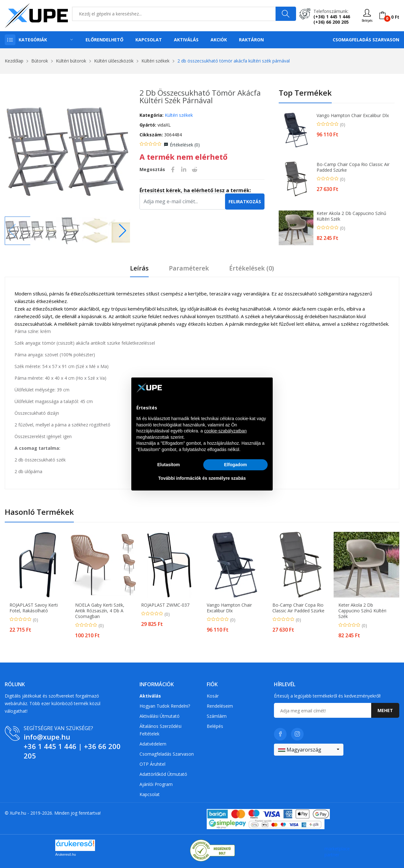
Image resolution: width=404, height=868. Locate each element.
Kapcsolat (149, 40)
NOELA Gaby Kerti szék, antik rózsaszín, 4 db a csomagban (100, 611)
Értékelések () (185, 145)
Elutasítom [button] (169, 465)
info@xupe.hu (47, 737)
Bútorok (40, 61)
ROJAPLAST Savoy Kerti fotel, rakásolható (34, 608)
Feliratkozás (245, 202)
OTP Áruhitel (152, 764)
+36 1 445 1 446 (50, 746)
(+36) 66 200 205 (331, 22)
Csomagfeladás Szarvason (366, 40)
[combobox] (309, 750)
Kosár (213, 696)
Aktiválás (186, 40)
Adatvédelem (153, 744)
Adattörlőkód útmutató (163, 774)
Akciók (219, 40)
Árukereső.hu (65, 854)
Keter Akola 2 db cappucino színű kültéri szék (351, 216)
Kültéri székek (155, 61)
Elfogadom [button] (235, 465)
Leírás (139, 268)
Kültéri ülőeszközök (114, 61)
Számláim (217, 716)
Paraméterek (189, 268)
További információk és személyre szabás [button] (202, 478)
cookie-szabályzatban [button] (226, 431)
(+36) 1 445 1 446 (332, 17)
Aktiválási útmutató (160, 716)
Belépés (215, 726)
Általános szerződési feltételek (160, 730)
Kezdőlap (14, 61)
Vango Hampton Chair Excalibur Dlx (353, 116)
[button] (123, 231)
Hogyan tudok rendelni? (165, 706)
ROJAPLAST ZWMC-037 (165, 605)
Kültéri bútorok (71, 61)
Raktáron (251, 40)
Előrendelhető (104, 40)
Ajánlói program (156, 784)
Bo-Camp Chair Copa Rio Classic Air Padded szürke (353, 167)
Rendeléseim (220, 706)
